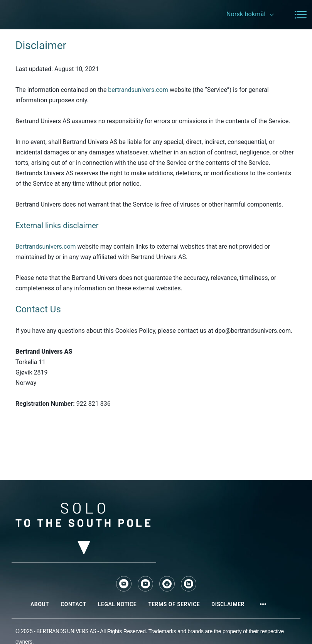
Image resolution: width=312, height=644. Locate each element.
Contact (73, 604)
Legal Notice (117, 604)
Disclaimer (228, 604)
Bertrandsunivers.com (46, 247)
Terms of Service (174, 604)
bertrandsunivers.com (138, 90)
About (40, 604)
